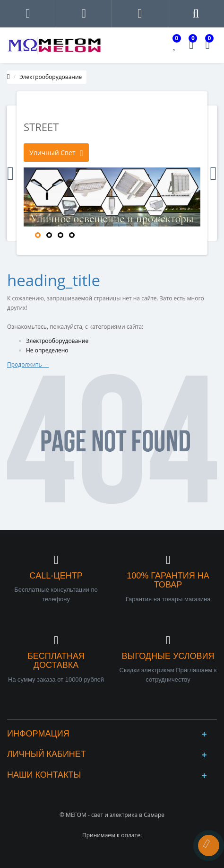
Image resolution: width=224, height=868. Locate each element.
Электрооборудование (51, 77)
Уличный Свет (56, 153)
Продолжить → (28, 364)
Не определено (47, 350)
